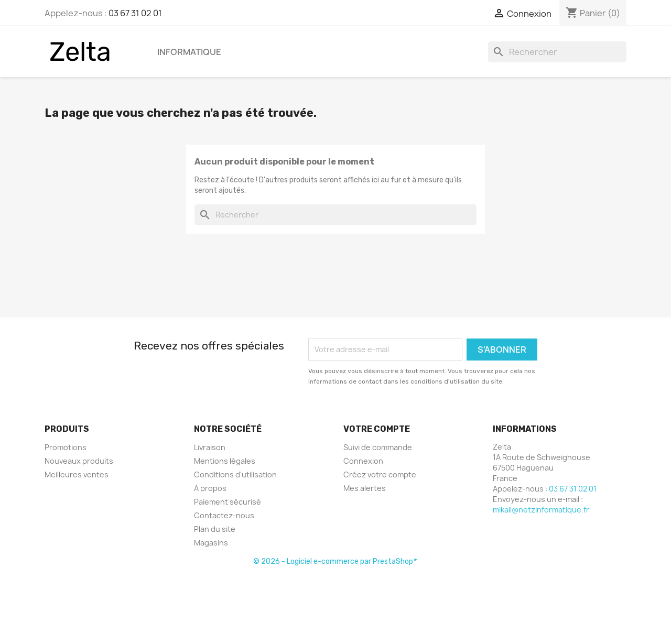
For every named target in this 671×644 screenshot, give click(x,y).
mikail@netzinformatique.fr (541, 510)
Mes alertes (365, 488)
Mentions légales (225, 461)
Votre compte (377, 429)
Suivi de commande (378, 447)
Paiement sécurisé (228, 502)
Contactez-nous (224, 515)
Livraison (210, 447)
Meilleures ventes (77, 474)
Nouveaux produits (79, 461)
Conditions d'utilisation (235, 474)
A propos (210, 488)
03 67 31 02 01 (135, 13)
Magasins (211, 543)
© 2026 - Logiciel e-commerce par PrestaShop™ (335, 561)
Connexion (363, 461)
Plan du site (215, 529)
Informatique (189, 52)
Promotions (66, 447)
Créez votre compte (380, 474)
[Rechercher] (557, 52)
